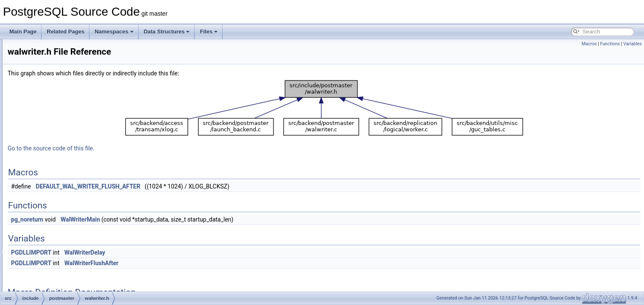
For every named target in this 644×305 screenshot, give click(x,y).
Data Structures (167, 32)
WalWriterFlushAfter (198, 263)
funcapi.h (52, 281)
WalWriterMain (186, 219)
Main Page (23, 32)
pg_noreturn (133, 219)
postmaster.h (63, 123)
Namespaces (114, 32)
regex (48, 179)
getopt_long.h (57, 291)
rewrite (49, 197)
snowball (52, 207)
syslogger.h (61, 151)
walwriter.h (60, 169)
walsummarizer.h (67, 160)
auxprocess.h (63, 58)
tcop (46, 235)
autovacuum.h (64, 48)
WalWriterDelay (191, 252)
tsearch (50, 244)
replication (53, 188)
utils (46, 253)
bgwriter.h (59, 86)
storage (50, 225)
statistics (51, 216)
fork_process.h (65, 95)
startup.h (58, 141)
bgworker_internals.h (72, 76)
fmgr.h (49, 272)
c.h (45, 263)
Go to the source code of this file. (157, 148)
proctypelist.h (63, 132)
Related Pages (66, 32)
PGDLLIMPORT (137, 252)
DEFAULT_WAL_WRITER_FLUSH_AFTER (194, 186)
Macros (589, 44)
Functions (610, 44)
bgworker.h (61, 67)
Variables (633, 44)
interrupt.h (60, 104)
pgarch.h (58, 114)
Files (209, 32)
